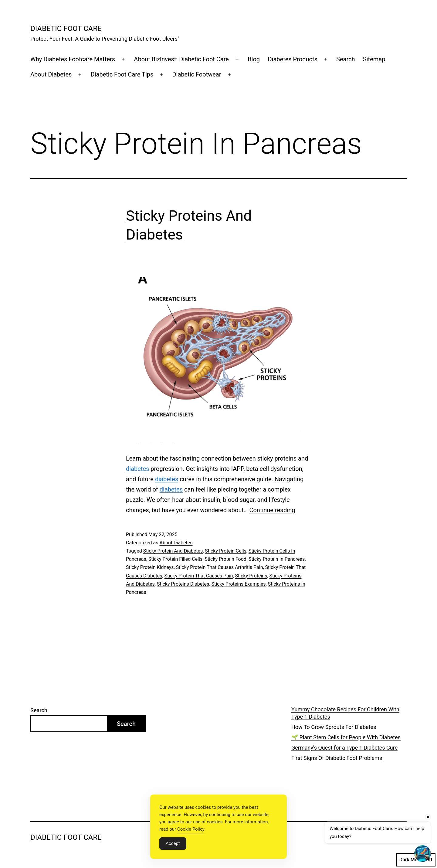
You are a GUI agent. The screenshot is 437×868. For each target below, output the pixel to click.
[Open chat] (423, 854)
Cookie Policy (191, 829)
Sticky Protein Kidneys (150, 567)
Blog (254, 59)
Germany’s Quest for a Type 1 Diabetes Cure (344, 748)
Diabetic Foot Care (66, 29)
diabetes (137, 469)
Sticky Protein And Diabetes (173, 551)
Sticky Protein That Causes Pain (199, 576)
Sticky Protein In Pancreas (277, 559)
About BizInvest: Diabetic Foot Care (181, 59)
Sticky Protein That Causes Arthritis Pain (220, 567)
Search (346, 59)
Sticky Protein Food (225, 559)
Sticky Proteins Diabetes (183, 584)
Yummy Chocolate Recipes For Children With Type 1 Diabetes (345, 713)
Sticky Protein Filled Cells (175, 559)
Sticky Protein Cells (225, 551)
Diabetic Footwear (196, 74)
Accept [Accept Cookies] (173, 843)
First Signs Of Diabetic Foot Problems (337, 758)
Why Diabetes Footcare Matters (73, 59)
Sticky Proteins (251, 576)
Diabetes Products (292, 59)
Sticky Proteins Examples (238, 584)
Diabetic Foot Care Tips (122, 74)
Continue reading (272, 510)
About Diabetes (51, 74)
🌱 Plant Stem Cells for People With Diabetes (346, 737)
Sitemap (374, 59)
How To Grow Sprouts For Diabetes (334, 727)
